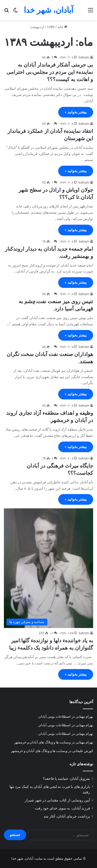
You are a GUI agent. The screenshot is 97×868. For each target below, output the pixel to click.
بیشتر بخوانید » (76, 112)
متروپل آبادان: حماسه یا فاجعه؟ (66, 779)
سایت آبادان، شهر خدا (27, 859)
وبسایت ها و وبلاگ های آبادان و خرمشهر (43, 742)
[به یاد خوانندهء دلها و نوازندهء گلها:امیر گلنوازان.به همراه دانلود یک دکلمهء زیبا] (48, 568)
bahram (84, 57)
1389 (51, 27)
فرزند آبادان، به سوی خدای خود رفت (62, 808)
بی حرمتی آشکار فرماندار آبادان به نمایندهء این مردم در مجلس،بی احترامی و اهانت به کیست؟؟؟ (50, 72)
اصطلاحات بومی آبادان (54, 717)
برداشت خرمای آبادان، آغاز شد (67, 816)
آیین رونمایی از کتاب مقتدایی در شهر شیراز (57, 800)
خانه (62, 27)
